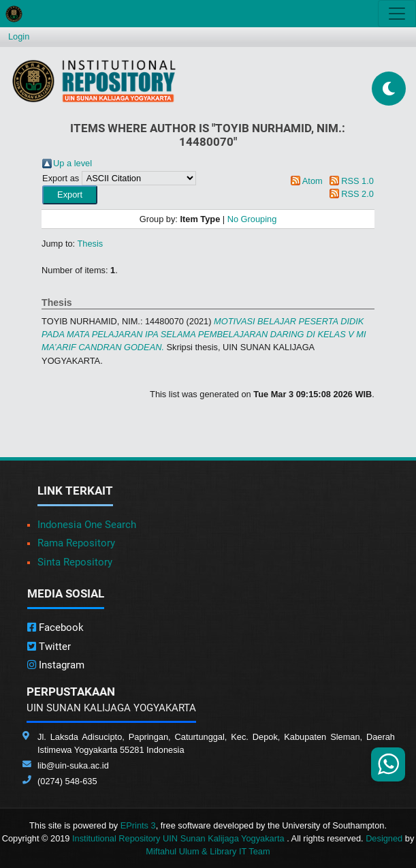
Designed (384, 838)
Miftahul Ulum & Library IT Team (208, 851)
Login (19, 36)
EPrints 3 (138, 825)
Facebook (55, 627)
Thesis (91, 244)
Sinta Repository (75, 562)
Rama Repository (76, 543)
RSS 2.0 (357, 194)
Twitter (49, 647)
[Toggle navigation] (397, 14)
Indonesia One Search (87, 525)
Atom (313, 181)
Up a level (73, 163)
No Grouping (252, 219)
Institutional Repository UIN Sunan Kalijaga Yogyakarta (179, 838)
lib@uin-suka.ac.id (73, 765)
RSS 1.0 (357, 181)
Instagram (56, 665)
